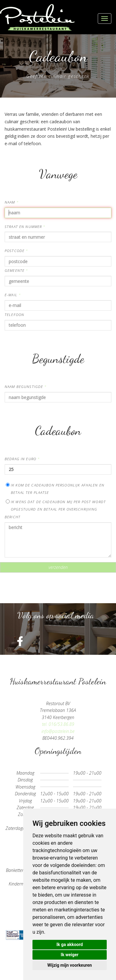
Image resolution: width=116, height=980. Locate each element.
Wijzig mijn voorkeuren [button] (70, 965)
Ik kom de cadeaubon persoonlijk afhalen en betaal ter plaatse (54, 489)
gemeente (16, 270)
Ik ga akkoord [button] (69, 944)
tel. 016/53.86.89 (58, 724)
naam (12, 202)
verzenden (58, 567)
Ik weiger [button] (69, 955)
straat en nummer (25, 227)
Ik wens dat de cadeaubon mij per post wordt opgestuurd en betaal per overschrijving (55, 505)
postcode (16, 251)
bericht (13, 517)
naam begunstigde (26, 387)
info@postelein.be (58, 731)
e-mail (13, 295)
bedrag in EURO (22, 459)
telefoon (14, 315)
